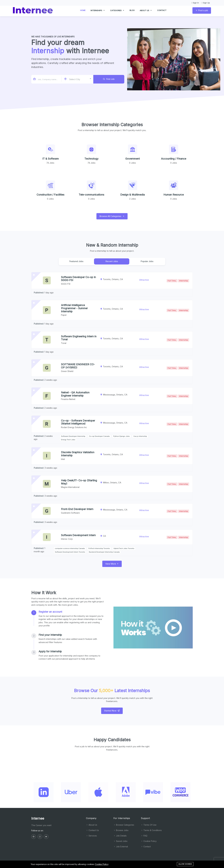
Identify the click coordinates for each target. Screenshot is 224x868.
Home (83, 11)
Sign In (195, 3)
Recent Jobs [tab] (112, 261)
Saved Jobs (120, 841)
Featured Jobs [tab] (76, 261)
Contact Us (92, 830)
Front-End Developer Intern (77, 509)
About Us (92, 825)
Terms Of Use (149, 825)
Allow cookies (185, 864)
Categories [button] (117, 11)
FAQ (144, 836)
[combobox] (78, 79)
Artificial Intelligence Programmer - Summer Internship (74, 308)
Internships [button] (98, 11)
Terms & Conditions (151, 830)
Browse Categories (124, 825)
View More (112, 564)
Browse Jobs (121, 830)
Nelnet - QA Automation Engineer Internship (75, 394)
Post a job (202, 11)
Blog (132, 11)
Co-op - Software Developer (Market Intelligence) (78, 422)
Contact (162, 11)
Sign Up (206, 3)
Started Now (112, 711)
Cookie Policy (149, 841)
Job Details (120, 836)
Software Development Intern (78, 535)
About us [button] (146, 11)
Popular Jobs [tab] (147, 261)
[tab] (67, 619)
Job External (121, 847)
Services (91, 836)
